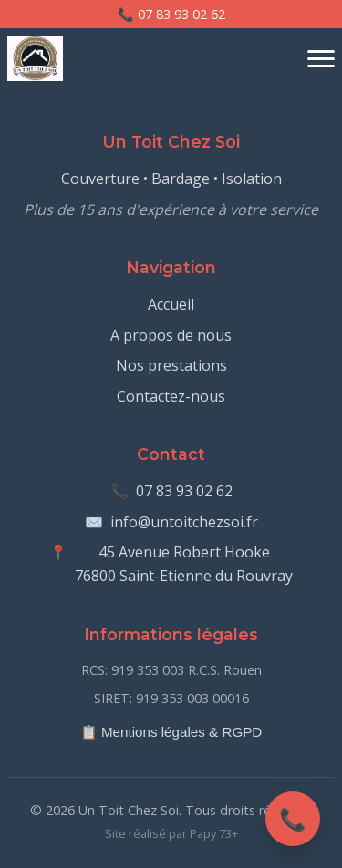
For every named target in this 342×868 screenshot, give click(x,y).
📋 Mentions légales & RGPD (171, 732)
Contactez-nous (171, 396)
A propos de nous (171, 335)
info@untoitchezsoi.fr (184, 522)
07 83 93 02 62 (184, 491)
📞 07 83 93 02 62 (171, 14)
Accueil (171, 304)
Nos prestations (171, 365)
